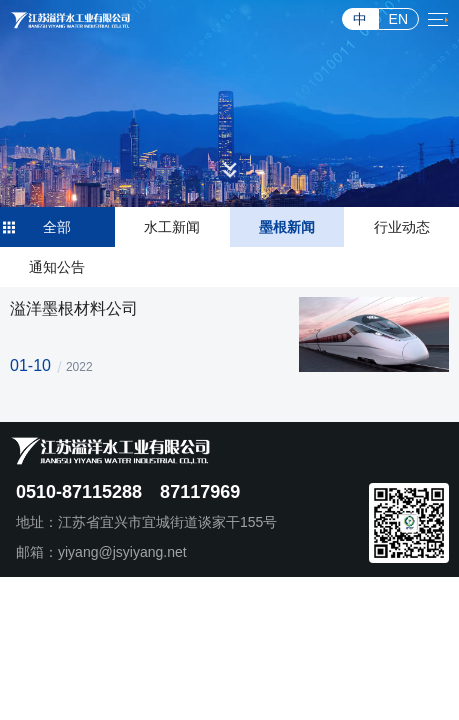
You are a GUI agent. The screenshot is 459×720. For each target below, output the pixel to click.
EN (398, 19)
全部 (57, 227)
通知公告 (57, 267)
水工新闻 (172, 227)
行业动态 (402, 227)
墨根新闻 (287, 227)
